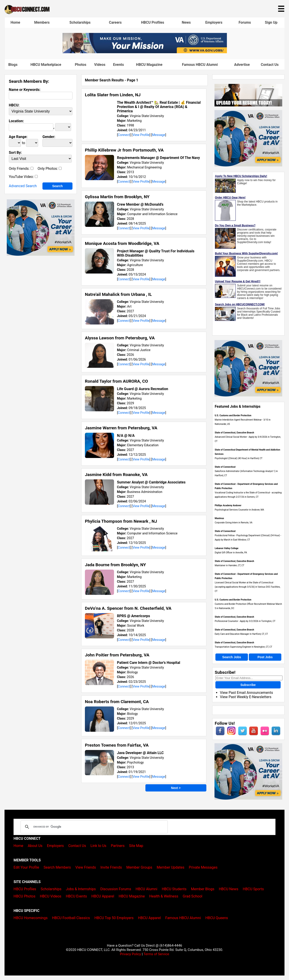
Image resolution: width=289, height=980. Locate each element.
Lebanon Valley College (227, 548)
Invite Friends (111, 867)
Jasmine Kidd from (116, 475)
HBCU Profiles (153, 22)
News (186, 22)
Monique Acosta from (122, 243)
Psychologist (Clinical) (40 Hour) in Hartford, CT (239, 458)
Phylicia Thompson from (121, 521)
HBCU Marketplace (46, 65)
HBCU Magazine (149, 65)
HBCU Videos (50, 896)
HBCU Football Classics (71, 918)
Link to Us (98, 846)
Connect (124, 135)
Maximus (219, 518)
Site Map (136, 846)
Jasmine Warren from (121, 428)
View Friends (86, 867)
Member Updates (170, 867)
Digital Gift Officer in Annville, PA (231, 553)
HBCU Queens (217, 918)
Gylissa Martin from (117, 197)
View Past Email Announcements (246, 693)
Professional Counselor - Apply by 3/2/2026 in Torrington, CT (245, 621)
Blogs (13, 65)
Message (159, 135)
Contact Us (270, 65)
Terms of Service (156, 954)
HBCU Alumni (147, 889)
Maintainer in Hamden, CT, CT (230, 565)
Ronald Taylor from (116, 381)
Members (42, 22)
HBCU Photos (24, 896)
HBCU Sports (253, 889)
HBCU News (228, 889)
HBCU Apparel (103, 896)
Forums (245, 22)
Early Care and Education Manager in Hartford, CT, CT (241, 634)
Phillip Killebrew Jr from (124, 150)
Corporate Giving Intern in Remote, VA (234, 523)
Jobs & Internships (81, 889)
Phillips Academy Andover (228, 505)
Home (15, 22)
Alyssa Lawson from (120, 338)
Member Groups (139, 867)
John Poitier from (117, 655)
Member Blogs (203, 889)
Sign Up (271, 22)
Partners (118, 846)
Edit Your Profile (26, 867)
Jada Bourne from (115, 565)
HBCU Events (76, 896)
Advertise (242, 65)
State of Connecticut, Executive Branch (234, 433)
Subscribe (248, 685)
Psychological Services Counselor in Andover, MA (239, 510)
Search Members (57, 867)
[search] (93, 827)
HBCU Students (174, 889)
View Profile (141, 135)
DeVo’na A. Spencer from (128, 608)
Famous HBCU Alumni (200, 65)
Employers (214, 22)
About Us (35, 846)
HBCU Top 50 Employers (114, 918)
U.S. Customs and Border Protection (233, 415)
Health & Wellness (164, 896)
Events (119, 65)
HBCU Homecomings (31, 918)
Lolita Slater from (113, 95)
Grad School (192, 896)
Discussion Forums (116, 889)
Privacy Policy (131, 954)
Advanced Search (23, 186)
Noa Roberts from (117, 702)
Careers (115, 22)
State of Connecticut (225, 467)
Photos (80, 65)
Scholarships (80, 22)
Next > (176, 788)
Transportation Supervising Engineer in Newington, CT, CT (243, 647)
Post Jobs (265, 657)
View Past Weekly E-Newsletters (246, 697)
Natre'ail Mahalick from (118, 294)
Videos (100, 65)
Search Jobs (232, 657)
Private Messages (203, 867)
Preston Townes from (117, 745)
